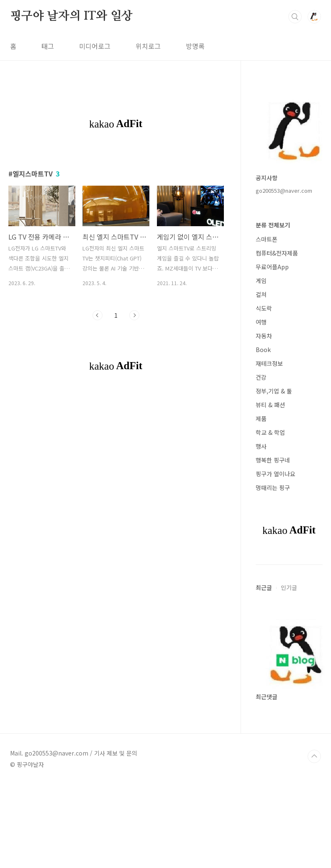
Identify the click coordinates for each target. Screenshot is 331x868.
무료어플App (272, 267)
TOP (314, 756)
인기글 (289, 587)
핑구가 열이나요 (276, 474)
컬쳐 (261, 294)
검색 (295, 17)
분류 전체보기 (273, 225)
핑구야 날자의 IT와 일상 (71, 16)
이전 (98, 315)
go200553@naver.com (284, 190)
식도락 (264, 308)
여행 (261, 322)
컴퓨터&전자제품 (277, 253)
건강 (261, 377)
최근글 (264, 587)
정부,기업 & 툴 (274, 391)
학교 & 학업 (270, 432)
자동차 (264, 336)
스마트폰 (267, 239)
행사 (261, 446)
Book (263, 350)
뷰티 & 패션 (270, 405)
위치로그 (148, 46)
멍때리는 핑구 (273, 488)
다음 (134, 315)
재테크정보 (269, 363)
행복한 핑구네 (273, 460)
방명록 (195, 46)
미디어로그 (95, 46)
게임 (261, 281)
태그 (48, 46)
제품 (261, 419)
